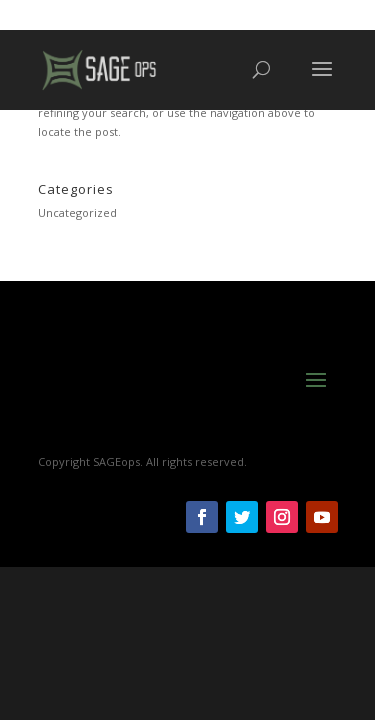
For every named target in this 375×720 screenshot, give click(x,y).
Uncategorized (77, 212)
